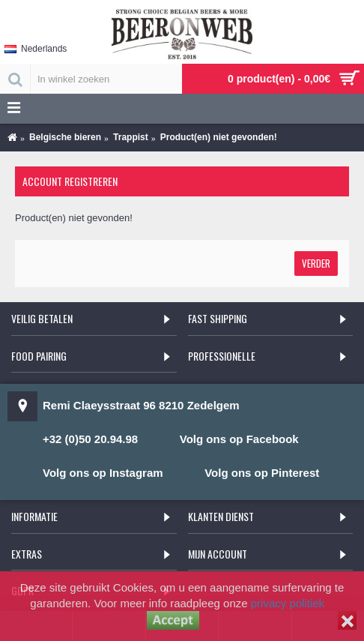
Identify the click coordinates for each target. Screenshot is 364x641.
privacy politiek (288, 603)
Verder (316, 263)
